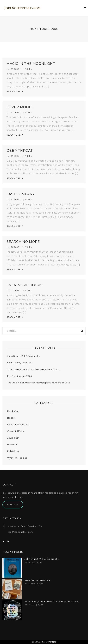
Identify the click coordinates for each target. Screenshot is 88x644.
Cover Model (20, 107)
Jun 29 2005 (13, 69)
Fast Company (21, 194)
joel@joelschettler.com (20, 532)
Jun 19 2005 (13, 156)
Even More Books (25, 285)
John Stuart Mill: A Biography (24, 356)
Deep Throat (20, 151)
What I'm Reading (17, 458)
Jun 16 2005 (13, 247)
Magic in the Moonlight (31, 64)
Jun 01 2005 (13, 291)
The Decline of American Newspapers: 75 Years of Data (39, 383)
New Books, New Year (20, 363)
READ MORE (13, 91)
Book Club (13, 411)
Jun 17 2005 (13, 199)
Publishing (13, 451)
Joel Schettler (49, 642)
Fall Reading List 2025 (19, 376)
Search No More (23, 242)
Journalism (13, 438)
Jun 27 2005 (13, 113)
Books (11, 418)
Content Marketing (18, 424)
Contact (13, 505)
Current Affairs (16, 431)
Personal (12, 444)
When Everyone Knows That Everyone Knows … (34, 369)
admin (28, 69)
